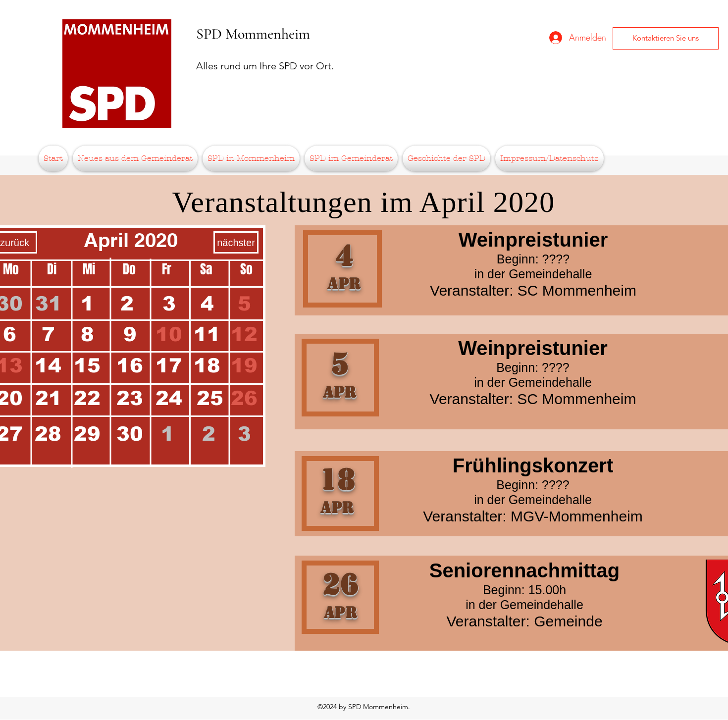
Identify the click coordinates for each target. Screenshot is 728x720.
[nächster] (236, 242)
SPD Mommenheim (253, 34)
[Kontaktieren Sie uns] (666, 38)
